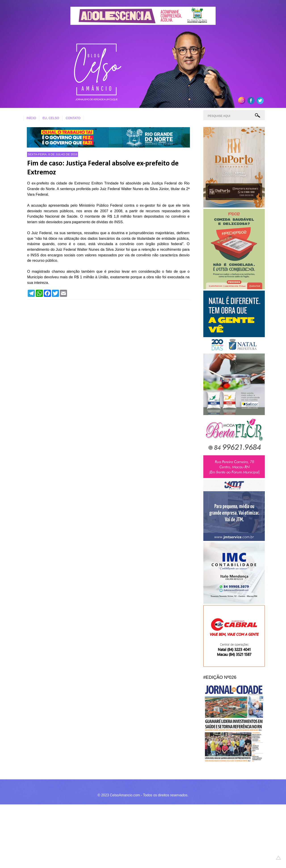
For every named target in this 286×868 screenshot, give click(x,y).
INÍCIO (31, 118)
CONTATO (73, 118)
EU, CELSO (51, 118)
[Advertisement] (134, 836)
